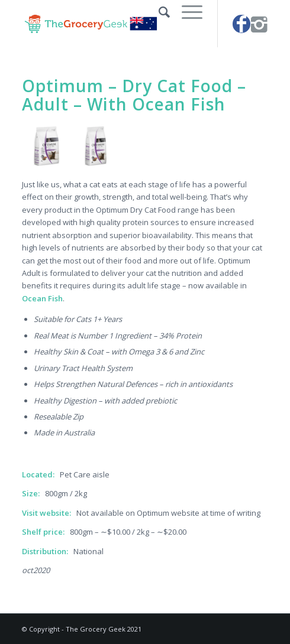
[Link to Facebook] (241, 24)
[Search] (158, 12)
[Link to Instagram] (259, 24)
